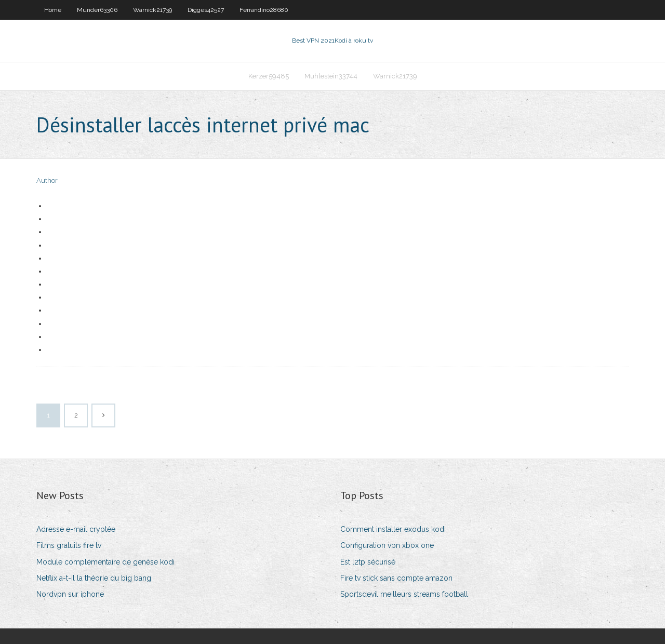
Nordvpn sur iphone (70, 594)
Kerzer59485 (269, 76)
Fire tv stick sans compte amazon (396, 578)
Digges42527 (206, 10)
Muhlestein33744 (331, 76)
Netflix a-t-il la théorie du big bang (94, 578)
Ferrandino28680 (264, 10)
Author (47, 180)
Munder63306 (97, 10)
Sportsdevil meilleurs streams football (404, 594)
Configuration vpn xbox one (387, 545)
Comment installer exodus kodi (393, 529)
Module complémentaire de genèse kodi (105, 562)
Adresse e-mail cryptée (76, 529)
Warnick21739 (152, 10)
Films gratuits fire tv (69, 545)
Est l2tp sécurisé (368, 562)
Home (53, 10)
